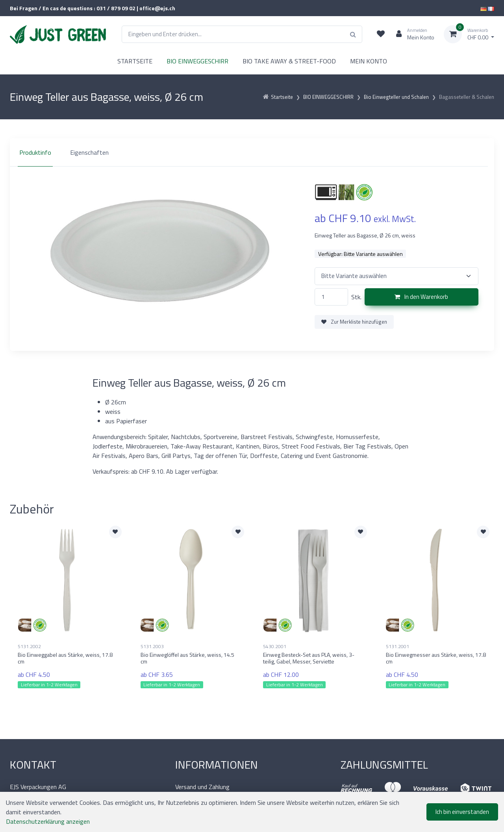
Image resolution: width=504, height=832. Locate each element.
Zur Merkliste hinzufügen (354, 322)
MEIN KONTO (369, 61)
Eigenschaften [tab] (89, 152)
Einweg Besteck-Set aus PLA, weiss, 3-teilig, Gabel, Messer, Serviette (309, 658)
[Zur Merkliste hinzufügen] (115, 532)
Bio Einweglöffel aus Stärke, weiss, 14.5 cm (187, 658)
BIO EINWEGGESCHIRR (197, 61)
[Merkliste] (381, 34)
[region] (252, 152)
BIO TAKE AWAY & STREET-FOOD (289, 61)
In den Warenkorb (421, 297)
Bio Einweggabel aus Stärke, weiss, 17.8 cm (65, 658)
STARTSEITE (135, 61)
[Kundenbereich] (412, 34)
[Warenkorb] (469, 34)
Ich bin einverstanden (462, 812)
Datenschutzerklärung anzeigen (48, 821)
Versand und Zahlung (202, 787)
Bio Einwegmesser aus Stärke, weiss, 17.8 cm (436, 658)
